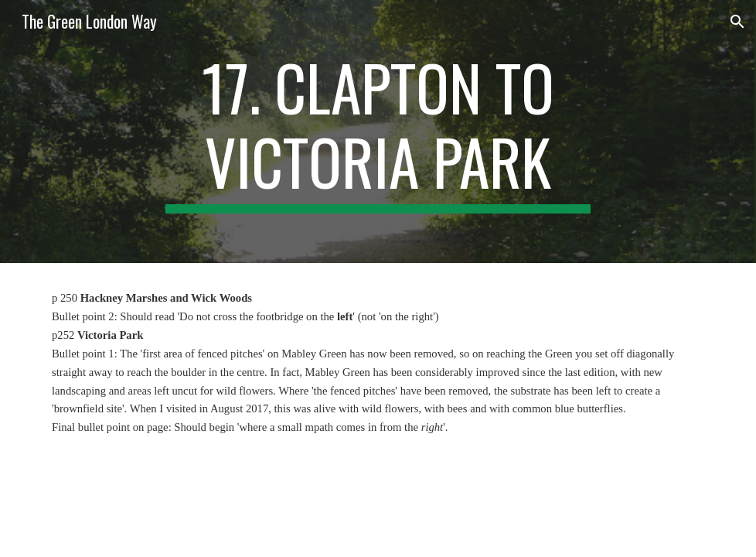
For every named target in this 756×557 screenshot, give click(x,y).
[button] (737, 22)
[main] (378, 132)
